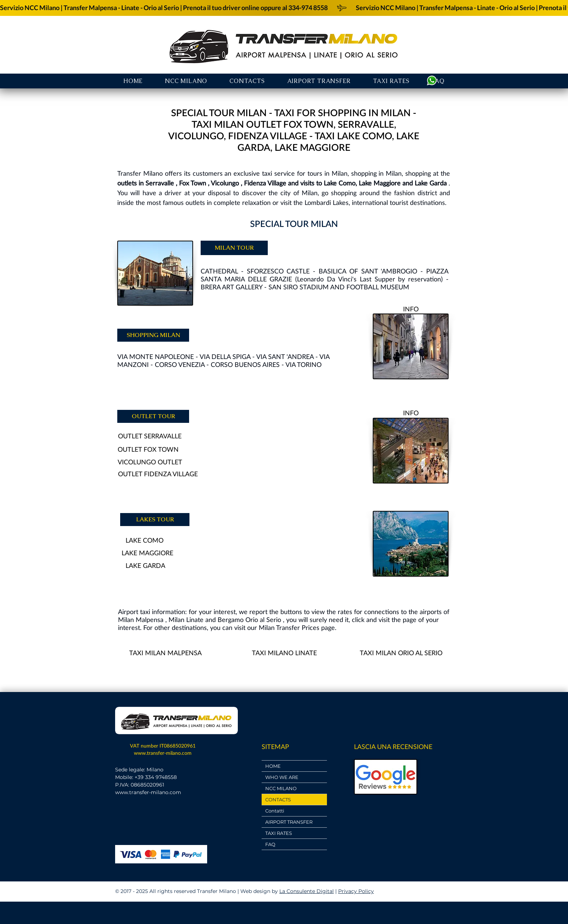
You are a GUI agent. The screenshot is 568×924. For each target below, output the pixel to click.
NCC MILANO (281, 788)
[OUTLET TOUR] (153, 416)
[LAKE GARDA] (145, 566)
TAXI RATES (279, 833)
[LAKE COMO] (144, 540)
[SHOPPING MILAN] (153, 335)
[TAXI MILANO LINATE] (284, 653)
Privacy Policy (356, 891)
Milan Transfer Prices (289, 627)
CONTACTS (278, 800)
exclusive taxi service (264, 173)
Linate (195, 619)
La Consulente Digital (307, 891)
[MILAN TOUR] (234, 248)
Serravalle (160, 183)
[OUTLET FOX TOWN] (148, 449)
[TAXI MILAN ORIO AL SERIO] (401, 653)
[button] (319, 81)
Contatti (275, 811)
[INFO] (411, 309)
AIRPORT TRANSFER (289, 822)
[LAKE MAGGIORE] (147, 553)
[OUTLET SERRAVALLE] (150, 436)
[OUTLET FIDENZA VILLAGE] (158, 474)
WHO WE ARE (282, 777)
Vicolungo (225, 183)
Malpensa (150, 619)
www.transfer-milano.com (163, 753)
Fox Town (193, 183)
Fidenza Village (265, 183)
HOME (273, 766)
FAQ (270, 844)
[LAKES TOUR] (155, 520)
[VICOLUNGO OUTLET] (150, 462)
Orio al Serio (263, 619)
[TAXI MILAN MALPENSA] (165, 653)
